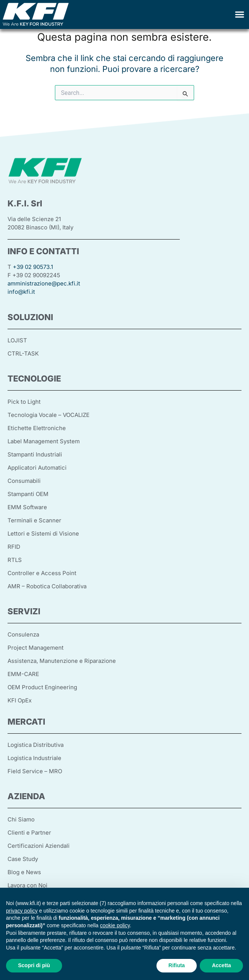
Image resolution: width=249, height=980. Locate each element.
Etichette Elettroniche (37, 428)
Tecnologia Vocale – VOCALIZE (49, 415)
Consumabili (24, 481)
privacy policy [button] (22, 911)
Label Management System (44, 441)
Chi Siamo (21, 819)
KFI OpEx (20, 700)
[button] (240, 15)
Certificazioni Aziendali (39, 846)
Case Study (23, 859)
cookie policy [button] (115, 925)
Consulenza (23, 634)
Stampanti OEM (28, 494)
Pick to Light (24, 402)
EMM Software (27, 507)
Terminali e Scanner (34, 520)
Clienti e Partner (29, 833)
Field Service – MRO (35, 771)
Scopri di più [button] (34, 965)
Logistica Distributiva (36, 745)
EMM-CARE (23, 674)
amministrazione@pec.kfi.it (44, 283)
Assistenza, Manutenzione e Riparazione (62, 661)
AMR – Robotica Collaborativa (47, 586)
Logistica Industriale (34, 758)
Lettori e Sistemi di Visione (43, 534)
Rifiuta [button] (177, 965)
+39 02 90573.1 (33, 267)
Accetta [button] (221, 965)
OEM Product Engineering (42, 687)
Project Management (36, 648)
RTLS (15, 560)
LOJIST (17, 340)
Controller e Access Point (42, 573)
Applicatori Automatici (37, 468)
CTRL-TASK (23, 353)
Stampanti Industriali (35, 454)
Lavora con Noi (27, 885)
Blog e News (24, 872)
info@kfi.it (21, 292)
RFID (14, 547)
